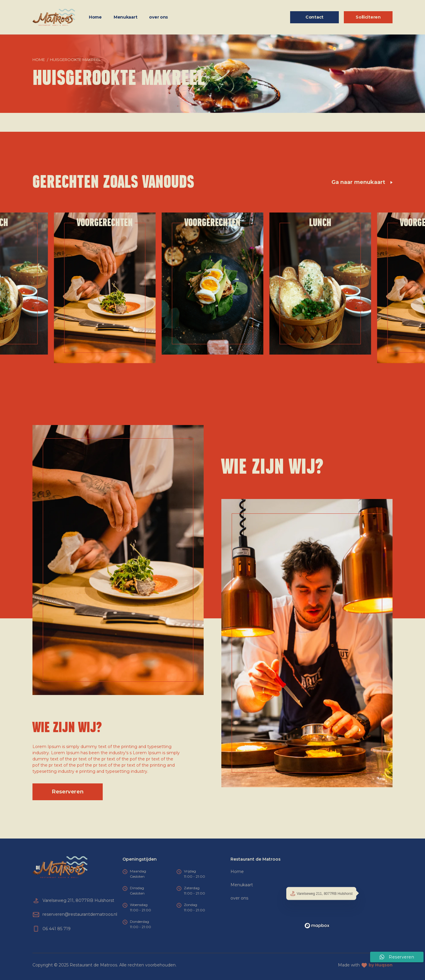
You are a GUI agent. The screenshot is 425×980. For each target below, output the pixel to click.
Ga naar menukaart (362, 182)
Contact (314, 17)
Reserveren (68, 792)
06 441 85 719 (57, 929)
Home (95, 17)
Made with (365, 965)
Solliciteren (368, 17)
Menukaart (125, 17)
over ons (158, 17)
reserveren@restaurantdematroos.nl (80, 914)
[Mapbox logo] (317, 926)
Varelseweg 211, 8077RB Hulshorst (321, 894)
